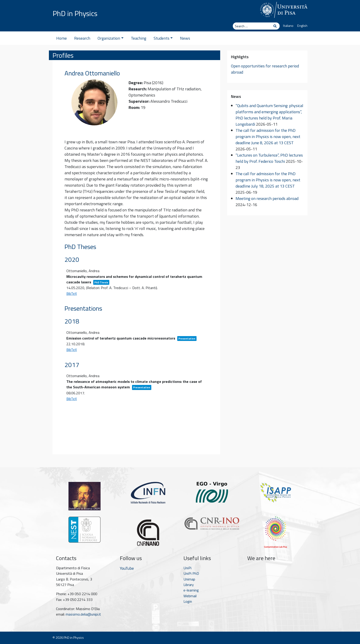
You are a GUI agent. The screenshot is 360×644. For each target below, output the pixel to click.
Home (62, 38)
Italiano (288, 26)
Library (189, 585)
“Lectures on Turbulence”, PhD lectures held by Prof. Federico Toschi (269, 158)
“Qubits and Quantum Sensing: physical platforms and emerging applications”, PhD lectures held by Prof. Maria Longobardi (269, 115)
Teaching (139, 38)
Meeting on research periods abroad (267, 198)
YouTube (127, 568)
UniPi (187, 568)
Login (188, 601)
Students (163, 38)
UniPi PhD (191, 573)
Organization (111, 38)
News (185, 38)
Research (82, 38)
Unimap (189, 579)
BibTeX (72, 293)
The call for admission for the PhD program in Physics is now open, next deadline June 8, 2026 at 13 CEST (268, 137)
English (302, 26)
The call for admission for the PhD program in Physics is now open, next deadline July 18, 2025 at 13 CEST (268, 180)
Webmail (190, 596)
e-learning (191, 590)
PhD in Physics (75, 13)
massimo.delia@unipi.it (83, 614)
